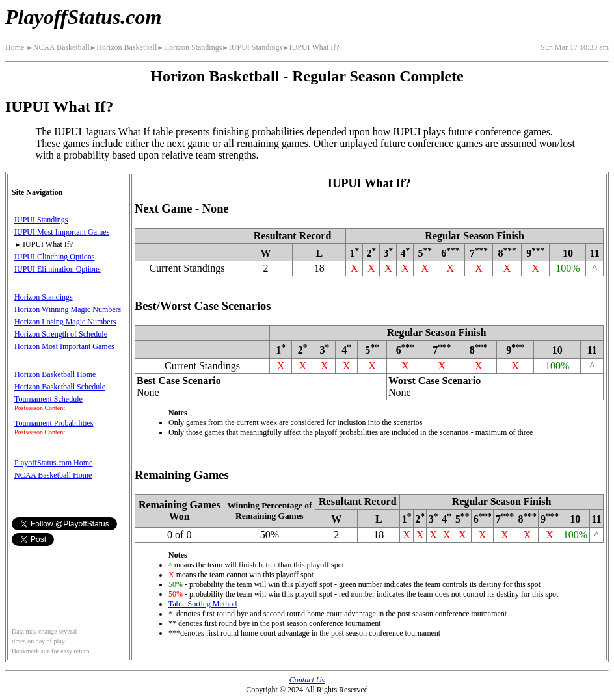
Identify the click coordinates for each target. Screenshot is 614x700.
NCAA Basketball (58, 47)
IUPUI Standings (252, 47)
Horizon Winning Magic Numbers (68, 309)
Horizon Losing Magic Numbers (65, 322)
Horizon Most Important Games (64, 346)
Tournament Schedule (48, 399)
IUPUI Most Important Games (62, 232)
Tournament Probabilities (54, 423)
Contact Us (307, 680)
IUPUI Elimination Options (58, 269)
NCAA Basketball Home (53, 475)
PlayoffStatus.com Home (53, 463)
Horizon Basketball (123, 47)
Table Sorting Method (203, 604)
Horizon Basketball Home (55, 374)
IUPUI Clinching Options (54, 257)
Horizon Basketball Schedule (60, 387)
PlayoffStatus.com (83, 17)
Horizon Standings (189, 47)
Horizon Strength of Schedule (61, 334)
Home (15, 47)
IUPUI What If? (311, 47)
